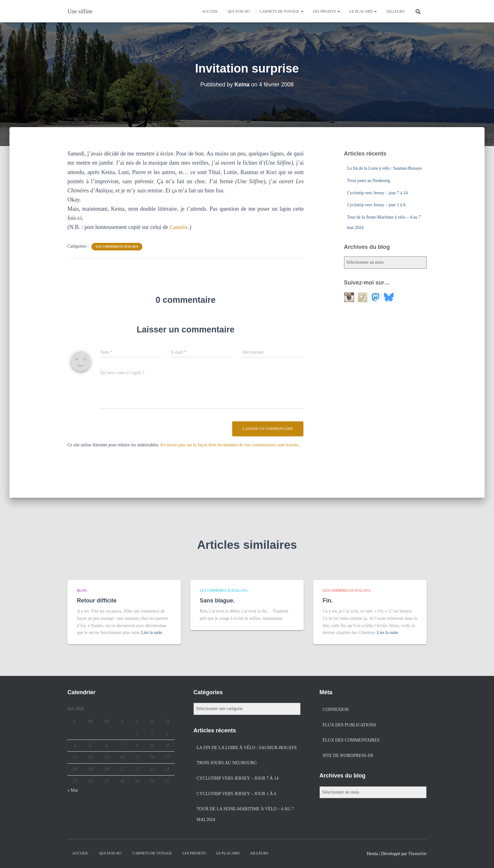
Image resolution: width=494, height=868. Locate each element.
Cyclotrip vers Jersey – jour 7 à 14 (377, 193)
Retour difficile (97, 601)
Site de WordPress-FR (348, 756)
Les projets (327, 11)
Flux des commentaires (351, 740)
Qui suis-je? (239, 11)
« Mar (73, 790)
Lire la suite (152, 633)
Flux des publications (349, 725)
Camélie (179, 227)
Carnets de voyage (281, 11)
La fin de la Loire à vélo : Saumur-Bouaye (385, 168)
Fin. (328, 601)
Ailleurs (395, 11)
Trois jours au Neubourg (369, 181)
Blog (82, 590)
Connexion (336, 710)
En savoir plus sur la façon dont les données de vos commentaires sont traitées (229, 445)
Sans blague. (217, 601)
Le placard (363, 11)
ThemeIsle (417, 854)
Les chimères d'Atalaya (117, 246)
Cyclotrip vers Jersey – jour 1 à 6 (376, 205)
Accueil (210, 11)
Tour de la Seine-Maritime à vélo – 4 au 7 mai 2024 (245, 814)
